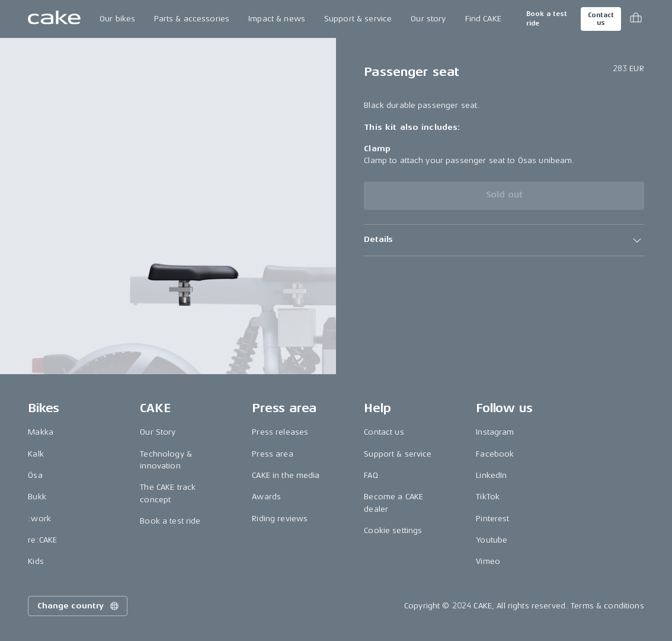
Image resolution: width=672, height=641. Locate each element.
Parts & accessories (192, 19)
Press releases (280, 432)
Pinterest (492, 519)
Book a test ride (547, 19)
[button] (504, 240)
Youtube (492, 540)
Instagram (495, 432)
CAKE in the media (286, 475)
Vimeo (488, 561)
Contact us (601, 19)
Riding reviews (280, 519)
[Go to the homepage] (54, 19)
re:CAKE (42, 540)
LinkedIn (491, 475)
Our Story (158, 432)
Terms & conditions (607, 606)
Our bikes (117, 19)
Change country (79, 606)
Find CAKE (483, 19)
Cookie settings (393, 530)
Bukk (37, 497)
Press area (272, 454)
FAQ (371, 475)
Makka (41, 432)
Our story (428, 19)
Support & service (358, 19)
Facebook (495, 454)
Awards (266, 497)
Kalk (36, 454)
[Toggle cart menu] (636, 19)
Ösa (35, 475)
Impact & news (277, 19)
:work (39, 519)
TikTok (488, 497)
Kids (36, 561)
